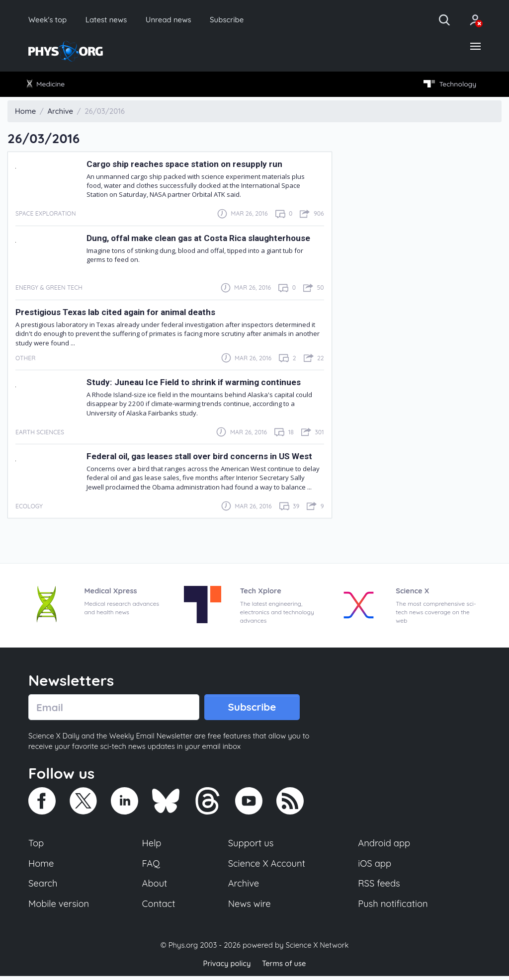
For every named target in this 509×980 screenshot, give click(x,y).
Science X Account (267, 867)
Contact (159, 907)
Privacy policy (226, 967)
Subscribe (236, 20)
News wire (250, 907)
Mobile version (59, 907)
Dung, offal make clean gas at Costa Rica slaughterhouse (200, 240)
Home (42, 867)
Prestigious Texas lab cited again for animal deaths (118, 314)
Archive (244, 887)
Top (36, 846)
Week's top (49, 20)
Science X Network (317, 949)
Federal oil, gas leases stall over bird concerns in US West (202, 458)
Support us (251, 846)
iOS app (375, 867)
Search (43, 887)
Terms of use (284, 967)
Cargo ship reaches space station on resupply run (186, 165)
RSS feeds (379, 887)
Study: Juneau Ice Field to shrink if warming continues (196, 384)
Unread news (175, 20)
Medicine (47, 85)
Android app (384, 846)
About (155, 887)
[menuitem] (48, 85)
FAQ (151, 867)
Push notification (393, 907)
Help (152, 846)
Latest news (110, 20)
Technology (448, 85)
